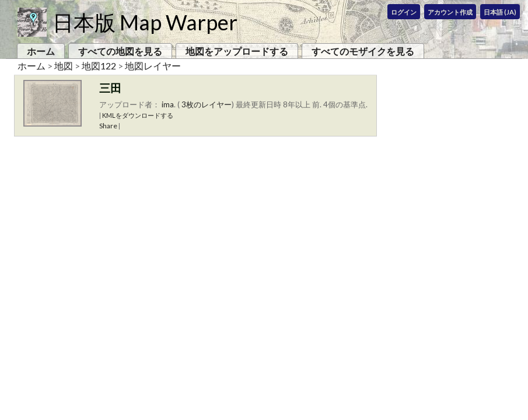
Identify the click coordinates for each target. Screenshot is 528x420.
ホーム (41, 51)
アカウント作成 (450, 12)
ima (168, 104)
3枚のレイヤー (207, 104)
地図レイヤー (153, 66)
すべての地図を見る (120, 51)
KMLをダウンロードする (138, 115)
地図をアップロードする (237, 51)
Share (108, 126)
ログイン (404, 12)
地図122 (99, 66)
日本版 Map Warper (145, 22)
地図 (64, 66)
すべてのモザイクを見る (363, 51)
